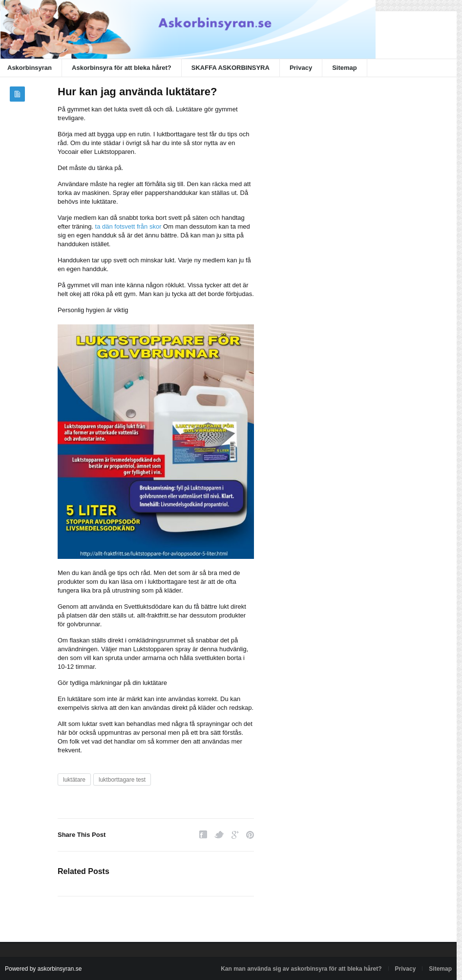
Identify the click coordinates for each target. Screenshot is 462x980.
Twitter (219, 835)
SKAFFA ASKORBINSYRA (231, 68)
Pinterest (250, 835)
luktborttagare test (122, 780)
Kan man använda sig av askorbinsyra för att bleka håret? (301, 969)
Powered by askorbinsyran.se (43, 969)
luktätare (74, 780)
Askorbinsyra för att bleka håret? (122, 68)
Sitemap (345, 68)
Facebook (203, 835)
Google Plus (235, 835)
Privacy (301, 68)
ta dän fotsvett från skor (128, 226)
